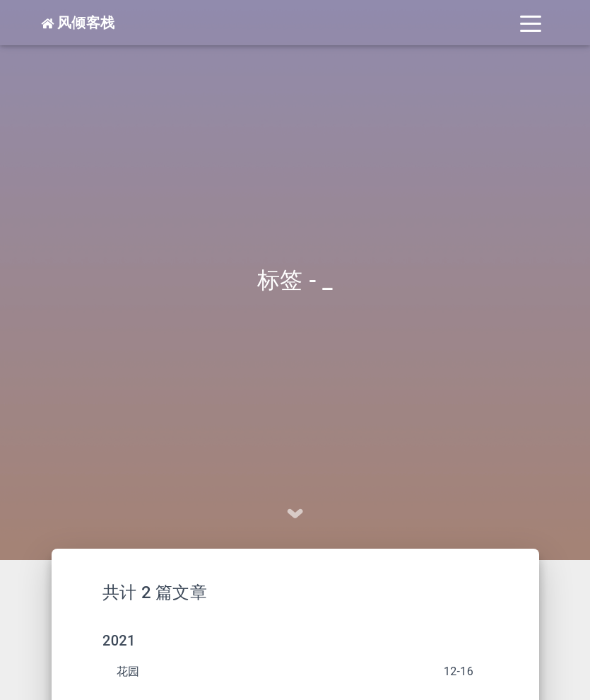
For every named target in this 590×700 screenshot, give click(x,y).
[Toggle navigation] (531, 23)
